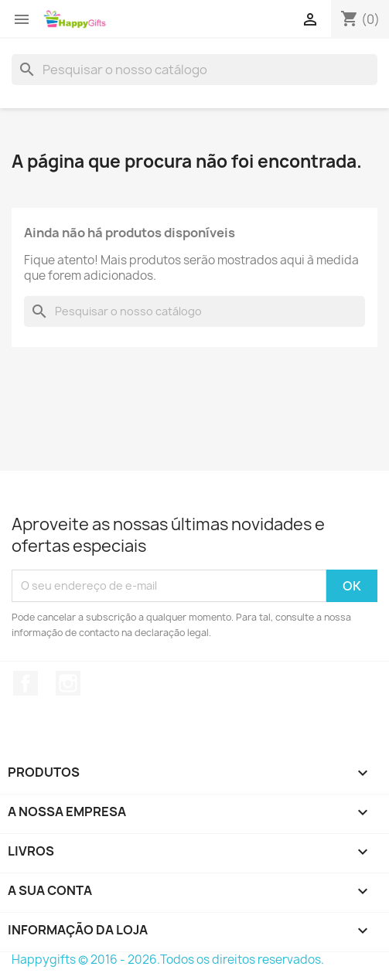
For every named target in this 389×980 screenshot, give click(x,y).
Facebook (26, 683)
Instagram (68, 683)
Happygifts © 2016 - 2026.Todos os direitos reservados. (168, 960)
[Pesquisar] (194, 70)
